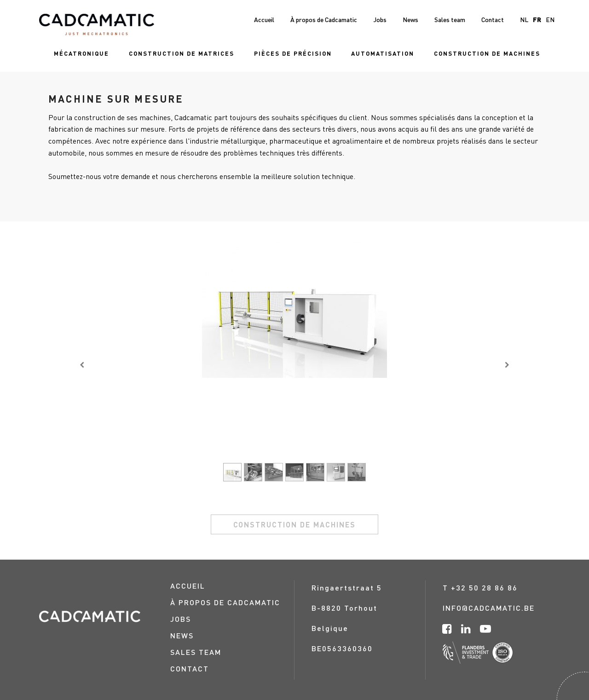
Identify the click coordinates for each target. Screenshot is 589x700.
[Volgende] (507, 365)
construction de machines (294, 524)
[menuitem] (81, 53)
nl (524, 19)
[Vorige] (82, 365)
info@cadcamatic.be (489, 608)
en (550, 19)
